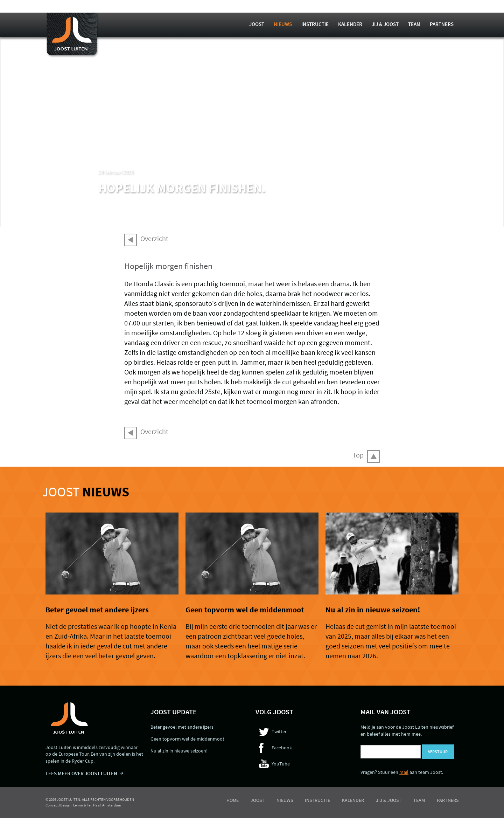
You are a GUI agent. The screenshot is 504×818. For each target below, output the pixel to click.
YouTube (281, 764)
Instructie (315, 24)
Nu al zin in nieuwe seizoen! (373, 610)
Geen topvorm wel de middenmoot (245, 610)
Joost (257, 24)
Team (414, 24)
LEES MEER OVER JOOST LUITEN (81, 773)
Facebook (282, 748)
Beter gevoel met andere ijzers (97, 610)
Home (233, 800)
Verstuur (438, 752)
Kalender (350, 24)
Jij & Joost (385, 24)
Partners (442, 24)
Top (358, 455)
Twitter (279, 731)
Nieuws (283, 24)
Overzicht (154, 238)
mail (404, 772)
